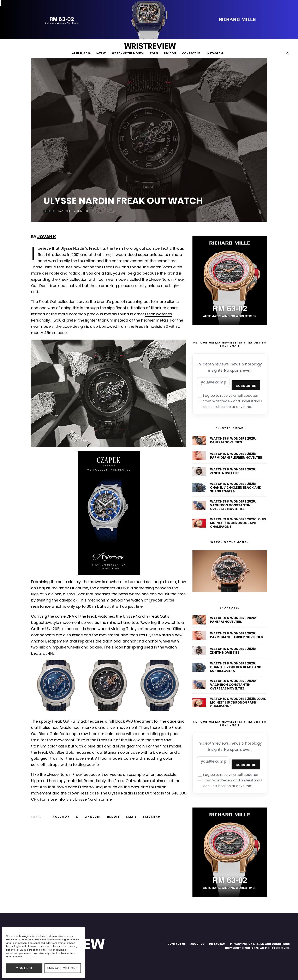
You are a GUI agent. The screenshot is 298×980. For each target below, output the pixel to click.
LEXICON (170, 53)
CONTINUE (24, 968)
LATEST (101, 53)
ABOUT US (197, 944)
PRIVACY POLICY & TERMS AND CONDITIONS (260, 944)
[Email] (131, 817)
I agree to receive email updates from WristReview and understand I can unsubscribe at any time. (230, 401)
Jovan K (47, 237)
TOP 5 (154, 53)
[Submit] (114, 817)
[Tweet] (77, 817)
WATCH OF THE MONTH (128, 53)
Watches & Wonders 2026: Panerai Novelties (233, 442)
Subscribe (246, 386)
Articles (49, 211)
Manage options (63, 968)
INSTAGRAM (215, 53)
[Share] (60, 817)
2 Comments (81, 211)
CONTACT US (191, 53)
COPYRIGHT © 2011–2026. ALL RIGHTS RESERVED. (257, 948)
